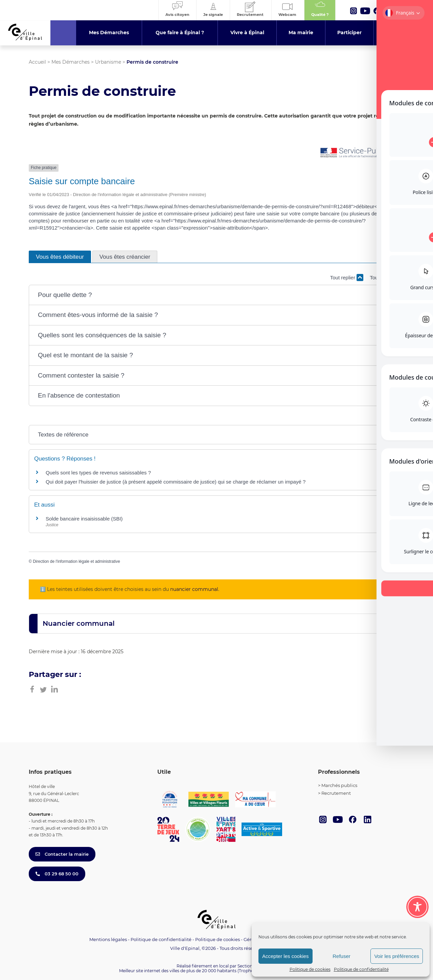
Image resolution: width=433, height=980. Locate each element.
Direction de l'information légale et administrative (76, 561)
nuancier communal (194, 589)
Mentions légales (108, 939)
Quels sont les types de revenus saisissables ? (98, 473)
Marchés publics (339, 785)
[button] (216, 295)
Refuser (341, 956)
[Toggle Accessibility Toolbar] (417, 907)
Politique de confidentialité (361, 969)
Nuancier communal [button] (79, 623)
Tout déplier (387, 278)
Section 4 (247, 966)
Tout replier (347, 278)
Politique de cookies (310, 969)
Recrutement (336, 793)
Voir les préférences (397, 956)
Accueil (37, 62)
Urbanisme (108, 62)
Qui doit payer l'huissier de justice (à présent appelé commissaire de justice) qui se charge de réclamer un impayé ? (176, 482)
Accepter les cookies (286, 956)
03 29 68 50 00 (57, 874)
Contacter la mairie (62, 854)
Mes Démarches (71, 62)
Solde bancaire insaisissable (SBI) (84, 519)
